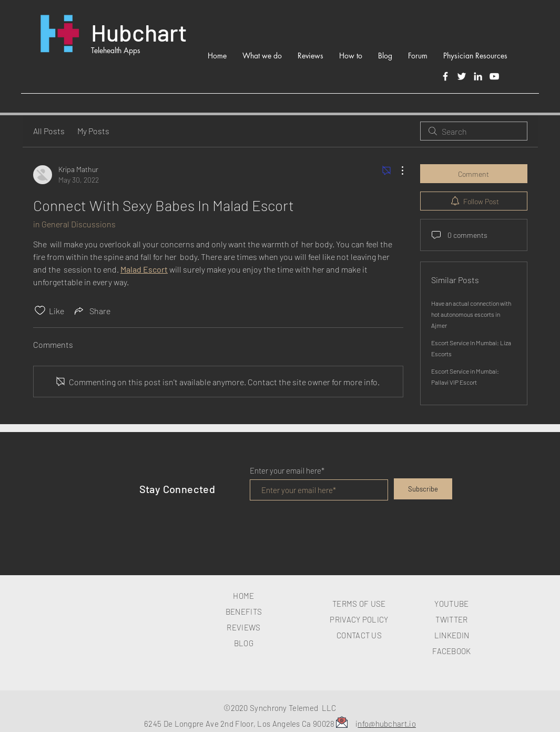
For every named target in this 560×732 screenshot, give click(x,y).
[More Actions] (397, 171)
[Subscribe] (423, 489)
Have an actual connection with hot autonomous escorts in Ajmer (471, 314)
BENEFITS (244, 611)
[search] (474, 131)
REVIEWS (243, 627)
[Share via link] (91, 310)
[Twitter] (462, 76)
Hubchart (139, 32)
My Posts (93, 131)
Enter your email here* (287, 471)
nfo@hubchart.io (387, 724)
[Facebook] (445, 76)
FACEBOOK (451, 651)
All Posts (49, 131)
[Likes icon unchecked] (40, 310)
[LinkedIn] (478, 76)
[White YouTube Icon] (494, 76)
